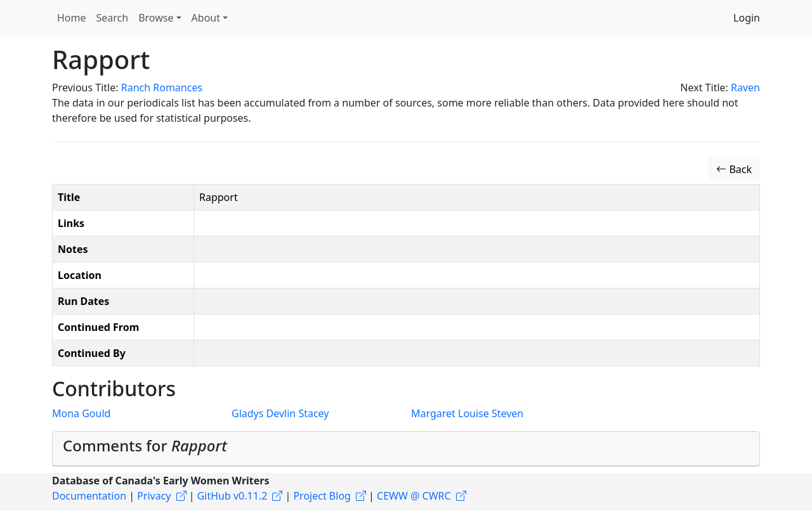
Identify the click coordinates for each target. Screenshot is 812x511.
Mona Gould (81, 413)
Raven (745, 87)
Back (734, 169)
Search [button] (113, 18)
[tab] (406, 449)
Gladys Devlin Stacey (280, 413)
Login (747, 18)
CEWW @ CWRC (414, 496)
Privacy (154, 496)
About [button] (206, 18)
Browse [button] (156, 18)
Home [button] (72, 18)
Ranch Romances (162, 87)
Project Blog (322, 496)
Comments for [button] (145, 445)
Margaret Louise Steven (467, 413)
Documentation (89, 496)
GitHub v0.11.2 (232, 496)
